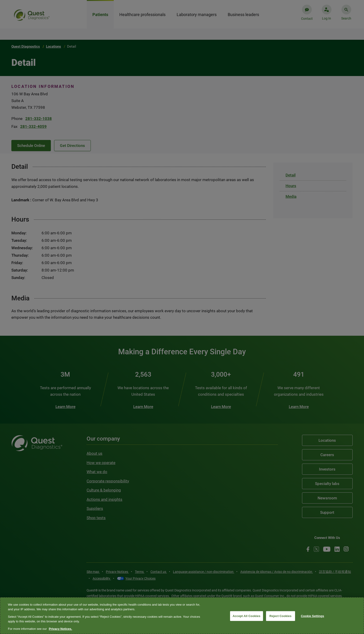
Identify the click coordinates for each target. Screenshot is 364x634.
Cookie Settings (312, 616)
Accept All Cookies (247, 616)
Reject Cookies (281, 616)
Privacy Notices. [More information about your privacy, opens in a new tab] (60, 629)
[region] (182, 616)
